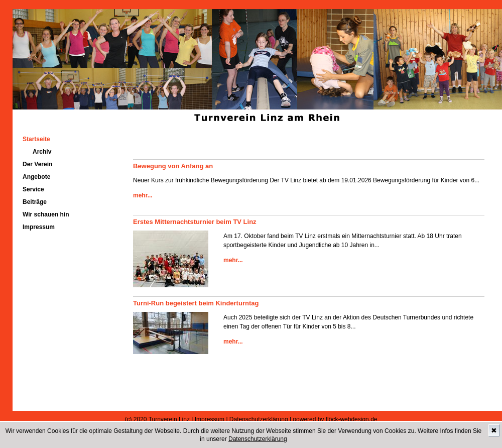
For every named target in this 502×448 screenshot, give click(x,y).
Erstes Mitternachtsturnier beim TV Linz (195, 222)
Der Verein (37, 164)
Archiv (42, 152)
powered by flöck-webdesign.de (335, 419)
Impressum (39, 227)
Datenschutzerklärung (258, 439)
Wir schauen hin (46, 214)
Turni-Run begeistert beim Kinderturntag (196, 303)
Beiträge (35, 202)
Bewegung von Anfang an (173, 166)
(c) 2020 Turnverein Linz (157, 419)
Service (33, 189)
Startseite (36, 139)
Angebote (36, 177)
